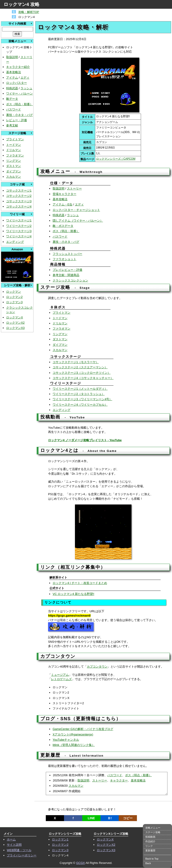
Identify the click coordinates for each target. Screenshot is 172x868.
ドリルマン (14, 150)
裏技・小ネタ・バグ (19, 115)
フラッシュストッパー (67, 254)
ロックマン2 (14, 297)
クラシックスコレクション (70, 280)
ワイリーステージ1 (19, 220)
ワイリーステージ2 (19, 226)
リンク (149, 846)
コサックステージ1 (19, 191)
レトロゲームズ (61, 679)
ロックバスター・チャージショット (76, 210)
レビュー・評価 (17, 120)
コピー (128, 818)
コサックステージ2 (19, 196)
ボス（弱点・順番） (19, 104)
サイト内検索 (17, 24)
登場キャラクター (64, 194)
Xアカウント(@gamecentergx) (73, 734)
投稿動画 (150, 837)
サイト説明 (14, 845)
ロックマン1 (60, 839)
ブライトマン (15, 139)
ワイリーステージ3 (19, 231)
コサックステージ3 (19, 201)
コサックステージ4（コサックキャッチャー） (83, 378)
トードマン (14, 145)
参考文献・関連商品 (66, 275)
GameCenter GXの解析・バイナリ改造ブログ (83, 729)
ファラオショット (64, 259)
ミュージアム (60, 675)
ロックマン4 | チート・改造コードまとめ (80, 583)
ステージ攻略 (153, 832)
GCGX (80, 863)
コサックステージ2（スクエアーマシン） (80, 367)
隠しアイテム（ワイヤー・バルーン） (78, 221)
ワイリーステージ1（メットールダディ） (80, 389)
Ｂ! (110, 818)
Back (148, 863)
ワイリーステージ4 (19, 236)
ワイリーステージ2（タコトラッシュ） (79, 394)
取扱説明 (12, 57)
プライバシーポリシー (22, 855)
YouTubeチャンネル (66, 740)
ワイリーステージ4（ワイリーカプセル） (80, 405)
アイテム (12, 78)
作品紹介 (150, 841)
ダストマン (14, 166)
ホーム (11, 839)
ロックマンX (15, 317)
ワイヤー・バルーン (19, 93)
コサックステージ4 (19, 206)
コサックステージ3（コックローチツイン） (82, 373)
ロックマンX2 (15, 323)
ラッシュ (26, 88)
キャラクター (119, 780)
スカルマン (14, 177)
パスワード (14, 109)
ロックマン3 (14, 302)
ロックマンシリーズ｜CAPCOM (116, 159)
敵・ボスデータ (63, 226)
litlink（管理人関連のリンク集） (74, 745)
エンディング (15, 242)
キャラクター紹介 (18, 67)
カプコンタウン (97, 667)
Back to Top (152, 859)
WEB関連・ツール (19, 850)
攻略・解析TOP (29, 12)
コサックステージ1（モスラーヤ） (76, 362)
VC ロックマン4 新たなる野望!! (73, 594)
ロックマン (14, 292)
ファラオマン (15, 155)
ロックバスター (17, 83)
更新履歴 (150, 850)
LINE (91, 818)
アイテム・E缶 (63, 204)
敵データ (12, 99)
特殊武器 (12, 88)
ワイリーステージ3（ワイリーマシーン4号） (82, 399)
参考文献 (12, 125)
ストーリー (74, 188)
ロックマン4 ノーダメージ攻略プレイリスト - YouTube (85, 440)
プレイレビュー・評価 (67, 270)
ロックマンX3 (15, 328)
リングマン (14, 161)
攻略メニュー (153, 828)
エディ (25, 78)
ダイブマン (14, 171)
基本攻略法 (14, 72)
